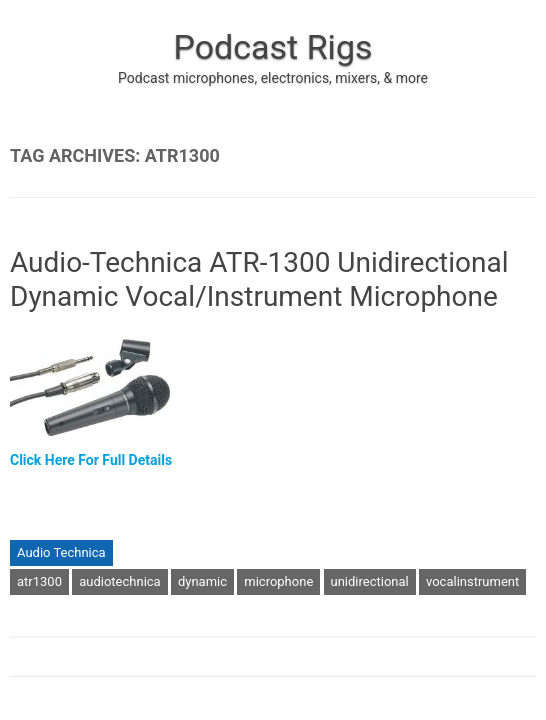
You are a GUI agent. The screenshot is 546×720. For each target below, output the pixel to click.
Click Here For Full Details (91, 460)
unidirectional (370, 581)
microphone (278, 581)
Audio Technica (61, 552)
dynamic (202, 581)
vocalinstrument (472, 581)
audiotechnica (119, 581)
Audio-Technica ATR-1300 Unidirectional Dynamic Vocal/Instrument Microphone (259, 279)
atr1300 (39, 581)
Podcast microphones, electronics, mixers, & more (273, 78)
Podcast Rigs (272, 47)
